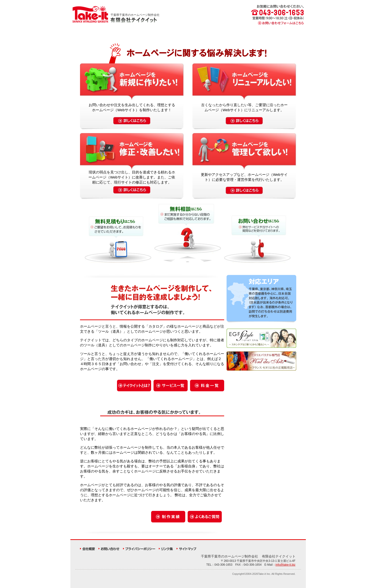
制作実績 (254, 35)
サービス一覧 (155, 35)
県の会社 (229, 556)
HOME (89, 35)
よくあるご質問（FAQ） (287, 35)
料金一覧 (221, 35)
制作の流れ (188, 35)
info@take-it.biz (286, 565)
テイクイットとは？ (122, 35)
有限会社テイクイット (279, 556)
